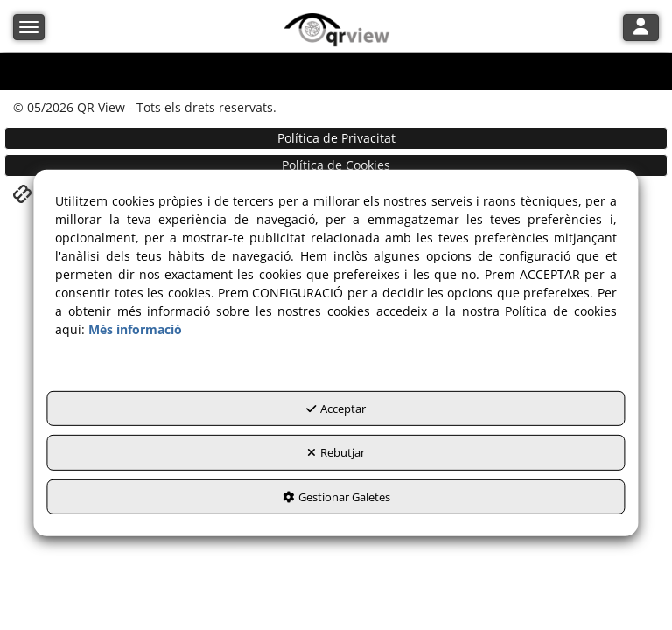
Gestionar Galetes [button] (336, 496)
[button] (336, 31)
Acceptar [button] (336, 408)
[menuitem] (336, 138)
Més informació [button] (135, 329)
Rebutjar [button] (336, 452)
